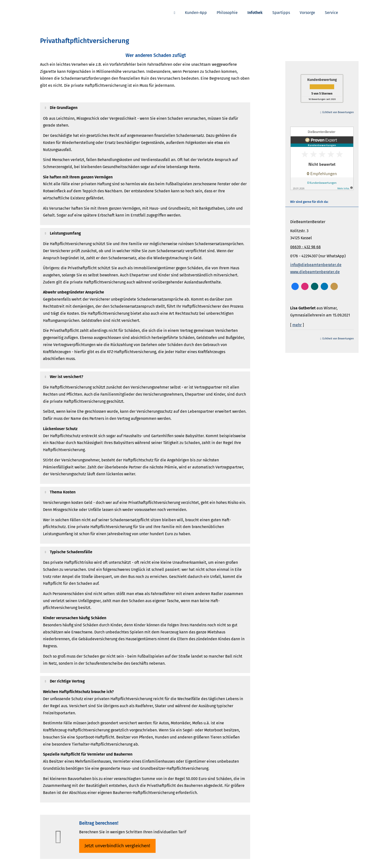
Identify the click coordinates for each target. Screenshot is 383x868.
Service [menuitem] (331, 13)
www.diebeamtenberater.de (315, 272)
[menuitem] (175, 12)
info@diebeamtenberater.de (316, 265)
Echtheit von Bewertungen (338, 112)
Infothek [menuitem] (255, 13)
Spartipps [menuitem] (281, 13)
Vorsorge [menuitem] (307, 13)
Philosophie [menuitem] (227, 13)
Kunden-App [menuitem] (196, 13)
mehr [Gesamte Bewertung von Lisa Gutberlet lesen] (297, 325)
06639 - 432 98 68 (305, 247)
